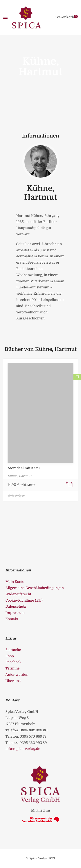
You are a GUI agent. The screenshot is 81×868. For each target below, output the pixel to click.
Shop (10, 656)
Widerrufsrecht (18, 594)
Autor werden (17, 675)
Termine (13, 668)
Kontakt (12, 619)
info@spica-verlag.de (23, 749)
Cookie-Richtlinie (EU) (24, 601)
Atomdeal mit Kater (24, 468)
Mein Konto (15, 582)
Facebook (13, 662)
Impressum (15, 613)
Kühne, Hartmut (40, 193)
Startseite (13, 650)
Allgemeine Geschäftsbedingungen (35, 588)
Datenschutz (16, 607)
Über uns (13, 681)
